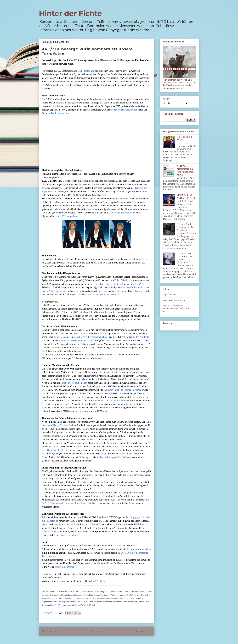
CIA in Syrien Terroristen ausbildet (102, 295)
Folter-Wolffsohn (141, 337)
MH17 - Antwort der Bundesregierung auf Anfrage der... (177, 309)
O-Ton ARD (95, 524)
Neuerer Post (51, 631)
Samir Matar (60, 337)
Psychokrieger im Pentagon (74, 383)
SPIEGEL (100, 581)
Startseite (98, 631)
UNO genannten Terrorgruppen (60, 450)
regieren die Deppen (65, 567)
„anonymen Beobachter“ (121, 213)
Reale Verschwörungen (174, 300)
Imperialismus (169, 295)
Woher (63, 334)
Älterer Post (144, 631)
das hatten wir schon (67, 535)
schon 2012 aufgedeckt (67, 216)
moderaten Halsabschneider (124, 110)
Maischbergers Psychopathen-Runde (91, 337)
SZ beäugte (84, 457)
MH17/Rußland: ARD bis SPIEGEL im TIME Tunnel (186, 198)
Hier (44, 408)
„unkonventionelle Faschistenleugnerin (124, 390)
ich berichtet (84, 71)
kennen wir (98, 401)
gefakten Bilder (49, 532)
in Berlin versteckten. (59, 113)
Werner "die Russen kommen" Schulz (76, 341)
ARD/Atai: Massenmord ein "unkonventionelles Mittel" (186, 170)
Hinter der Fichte (70, 13)
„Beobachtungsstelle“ (109, 457)
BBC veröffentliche (118, 401)
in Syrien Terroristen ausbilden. (106, 284)
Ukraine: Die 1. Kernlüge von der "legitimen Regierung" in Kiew (186, 229)
